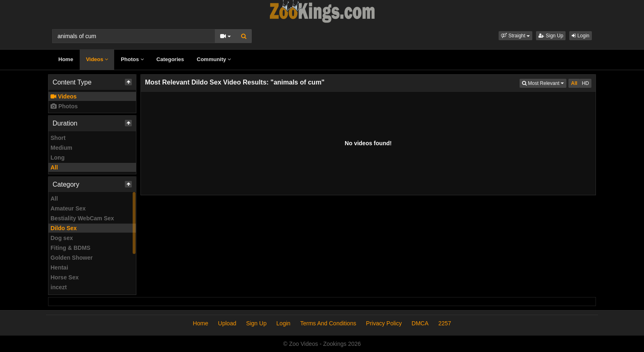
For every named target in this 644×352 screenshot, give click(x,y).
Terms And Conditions (328, 323)
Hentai (59, 267)
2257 (445, 323)
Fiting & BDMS (70, 248)
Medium (61, 148)
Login (581, 36)
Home (66, 59)
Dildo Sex (64, 228)
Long (57, 158)
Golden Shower (72, 258)
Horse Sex (64, 277)
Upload (227, 323)
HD (585, 83)
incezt (59, 287)
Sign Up (551, 36)
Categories (170, 59)
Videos (97, 59)
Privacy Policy (384, 323)
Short (58, 138)
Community (214, 59)
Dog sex (62, 238)
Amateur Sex (68, 208)
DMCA (420, 323)
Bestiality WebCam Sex (82, 218)
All (54, 167)
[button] (515, 36)
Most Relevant (544, 83)
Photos (132, 59)
